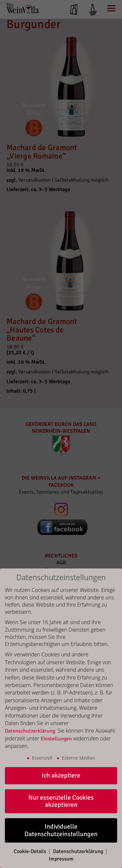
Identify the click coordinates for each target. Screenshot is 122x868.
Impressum (61, 859)
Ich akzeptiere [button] (61, 775)
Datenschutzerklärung (30, 731)
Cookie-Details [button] (31, 851)
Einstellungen (56, 739)
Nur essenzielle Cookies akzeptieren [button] (61, 801)
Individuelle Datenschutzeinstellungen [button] (61, 830)
